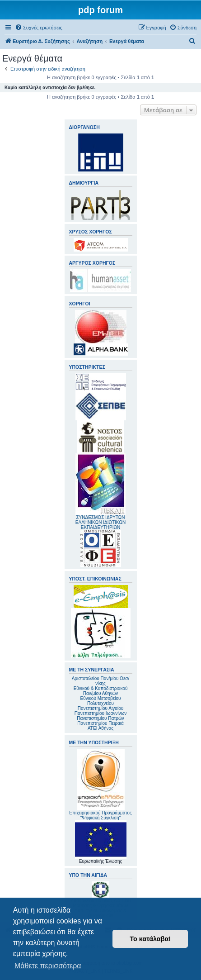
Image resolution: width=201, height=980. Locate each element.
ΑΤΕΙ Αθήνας (100, 728)
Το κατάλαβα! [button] (150, 939)
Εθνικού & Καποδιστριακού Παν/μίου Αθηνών (101, 691)
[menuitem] (39, 28)
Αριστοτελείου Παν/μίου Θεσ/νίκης (101, 681)
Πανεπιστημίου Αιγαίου (100, 708)
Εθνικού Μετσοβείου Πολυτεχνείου (101, 701)
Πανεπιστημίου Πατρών (100, 718)
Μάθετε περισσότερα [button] (48, 966)
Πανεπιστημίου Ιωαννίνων (100, 713)
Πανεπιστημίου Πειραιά (100, 723)
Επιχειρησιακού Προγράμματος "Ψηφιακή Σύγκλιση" (100, 785)
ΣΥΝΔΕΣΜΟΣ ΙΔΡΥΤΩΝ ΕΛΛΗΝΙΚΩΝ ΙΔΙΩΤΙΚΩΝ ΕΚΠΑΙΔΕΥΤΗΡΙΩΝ (100, 522)
